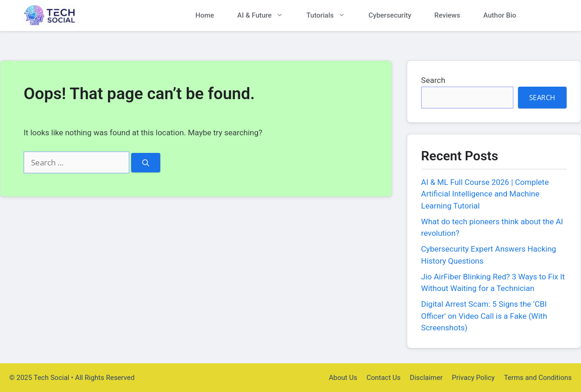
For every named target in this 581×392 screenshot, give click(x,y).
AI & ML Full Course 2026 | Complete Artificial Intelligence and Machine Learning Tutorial (485, 194)
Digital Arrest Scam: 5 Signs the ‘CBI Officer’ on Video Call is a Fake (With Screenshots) (484, 316)
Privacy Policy (473, 378)
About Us (343, 378)
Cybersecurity (390, 15)
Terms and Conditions (538, 378)
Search (433, 80)
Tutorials (332, 16)
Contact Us (384, 378)
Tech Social (111, 16)
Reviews (448, 15)
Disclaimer (426, 378)
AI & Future (266, 16)
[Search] (146, 163)
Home (205, 15)
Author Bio (500, 15)
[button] (543, 16)
